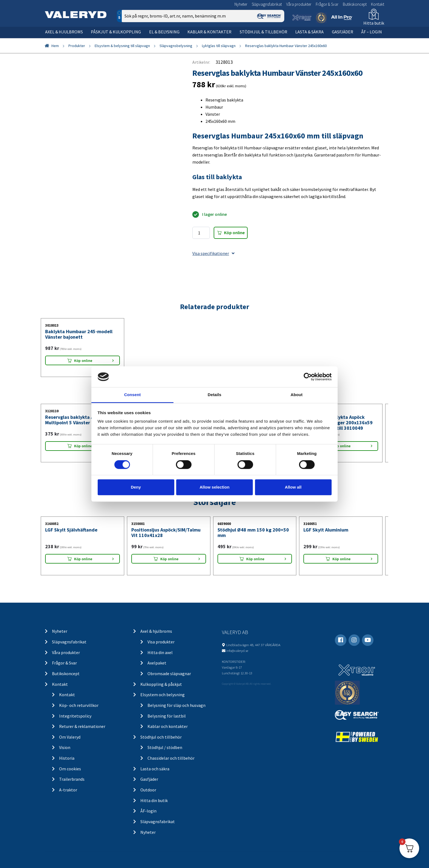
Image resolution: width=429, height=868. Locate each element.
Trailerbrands (72, 779)
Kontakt (378, 4)
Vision (65, 747)
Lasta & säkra (309, 32)
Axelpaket (157, 663)
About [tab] (297, 395)
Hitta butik (374, 23)
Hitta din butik (154, 800)
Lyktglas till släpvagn (219, 46)
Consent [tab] (133, 395)
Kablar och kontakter (168, 726)
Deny (136, 487)
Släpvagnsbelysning (176, 46)
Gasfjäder (343, 32)
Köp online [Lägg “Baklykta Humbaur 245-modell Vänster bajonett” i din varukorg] (83, 361)
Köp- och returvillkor (79, 705)
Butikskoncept (355, 4)
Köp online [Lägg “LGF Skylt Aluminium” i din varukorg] (341, 559)
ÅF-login (148, 811)
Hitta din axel (160, 652)
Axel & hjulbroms (64, 32)
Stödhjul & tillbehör (263, 32)
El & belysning (164, 32)
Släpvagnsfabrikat (267, 4)
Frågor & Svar (327, 4)
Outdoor (148, 790)
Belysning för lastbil (167, 716)
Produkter (77, 46)
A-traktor (68, 790)
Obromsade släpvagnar (169, 674)
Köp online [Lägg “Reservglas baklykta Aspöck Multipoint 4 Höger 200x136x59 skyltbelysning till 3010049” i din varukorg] (341, 446)
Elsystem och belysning (163, 695)
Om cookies (70, 769)
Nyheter (241, 4)
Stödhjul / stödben (165, 747)
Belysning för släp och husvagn (176, 705)
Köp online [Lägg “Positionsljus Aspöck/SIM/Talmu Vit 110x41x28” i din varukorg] (169, 559)
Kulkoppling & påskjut (161, 684)
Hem (55, 46)
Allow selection (214, 487)
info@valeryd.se (237, 651)
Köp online (234, 233)
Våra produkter (299, 4)
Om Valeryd (70, 737)
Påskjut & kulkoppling (116, 32)
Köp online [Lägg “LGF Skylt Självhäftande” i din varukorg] (83, 559)
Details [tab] (215, 395)
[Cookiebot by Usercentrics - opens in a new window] (308, 377)
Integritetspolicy (75, 716)
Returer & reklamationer (82, 726)
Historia (67, 758)
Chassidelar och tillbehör (171, 758)
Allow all (293, 487)
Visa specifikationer (213, 253)
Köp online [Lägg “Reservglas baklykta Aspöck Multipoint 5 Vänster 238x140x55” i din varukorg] (83, 446)
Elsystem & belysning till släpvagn (122, 46)
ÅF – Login (372, 32)
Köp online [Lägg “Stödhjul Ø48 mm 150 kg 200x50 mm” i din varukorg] (255, 559)
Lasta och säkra (155, 769)
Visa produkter (161, 642)
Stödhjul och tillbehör (161, 737)
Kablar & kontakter (209, 32)
